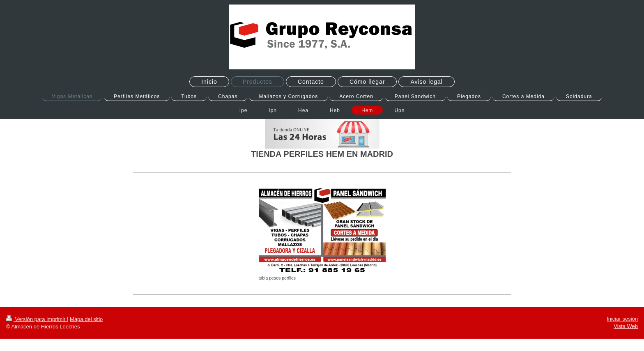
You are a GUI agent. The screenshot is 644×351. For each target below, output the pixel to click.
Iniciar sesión (622, 319)
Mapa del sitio (86, 319)
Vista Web (626, 326)
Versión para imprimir (37, 319)
